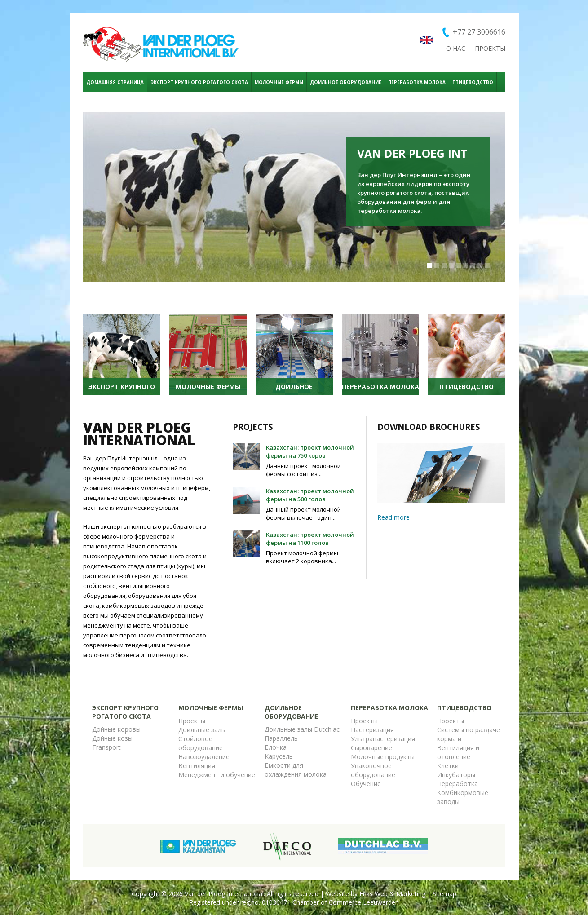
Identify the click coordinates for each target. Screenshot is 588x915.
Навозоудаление (204, 757)
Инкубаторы (456, 775)
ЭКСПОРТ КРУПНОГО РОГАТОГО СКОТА (199, 82)
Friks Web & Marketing (392, 894)
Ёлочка (276, 747)
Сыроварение (371, 748)
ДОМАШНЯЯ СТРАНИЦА (115, 82)
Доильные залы (202, 730)
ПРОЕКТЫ (490, 48)
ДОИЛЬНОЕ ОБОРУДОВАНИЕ (346, 82)
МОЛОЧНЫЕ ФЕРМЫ (279, 82)
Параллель (281, 738)
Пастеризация (372, 730)
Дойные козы (112, 738)
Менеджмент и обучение (217, 775)
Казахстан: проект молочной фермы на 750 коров (310, 451)
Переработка (458, 784)
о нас (456, 48)
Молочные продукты (383, 757)
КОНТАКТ (98, 102)
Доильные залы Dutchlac (302, 729)
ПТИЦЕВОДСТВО (473, 82)
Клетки (448, 766)
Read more (393, 517)
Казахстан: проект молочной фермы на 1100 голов (310, 539)
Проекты (192, 721)
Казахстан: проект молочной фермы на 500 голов (310, 495)
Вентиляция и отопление (458, 752)
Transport (106, 747)
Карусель (279, 756)
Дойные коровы (116, 729)
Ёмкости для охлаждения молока (296, 770)
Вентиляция (197, 766)
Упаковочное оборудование (373, 770)
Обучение (366, 784)
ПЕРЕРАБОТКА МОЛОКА (417, 82)
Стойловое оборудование (201, 743)
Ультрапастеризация (383, 739)
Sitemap (444, 894)
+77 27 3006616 (479, 32)
